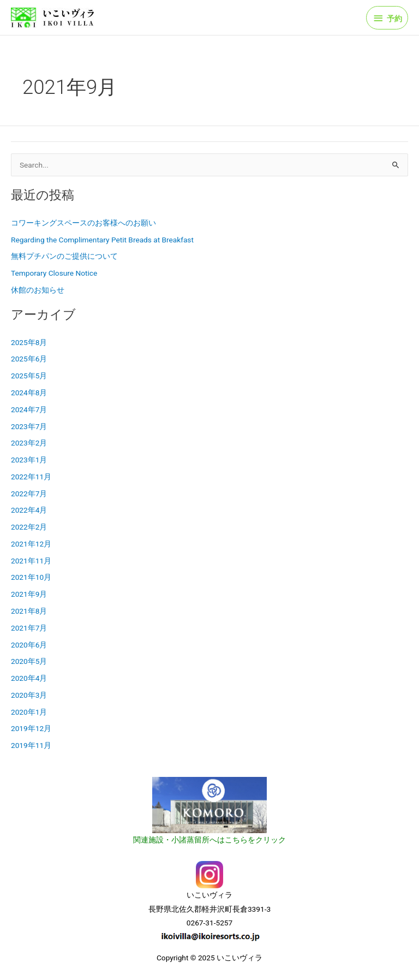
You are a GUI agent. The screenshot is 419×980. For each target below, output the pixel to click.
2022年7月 (29, 494)
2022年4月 (29, 510)
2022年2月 (29, 527)
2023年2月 (29, 443)
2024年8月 (29, 393)
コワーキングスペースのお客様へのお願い (83, 223)
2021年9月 (29, 594)
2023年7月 (29, 426)
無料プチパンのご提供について (64, 256)
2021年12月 (31, 544)
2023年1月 (29, 460)
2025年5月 (29, 376)
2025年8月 (29, 342)
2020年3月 (29, 695)
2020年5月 (29, 661)
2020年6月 (29, 645)
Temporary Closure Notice (54, 273)
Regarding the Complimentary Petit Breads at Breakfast (102, 240)
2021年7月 (29, 628)
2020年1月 (29, 712)
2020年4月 (29, 678)
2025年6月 (29, 359)
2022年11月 (31, 477)
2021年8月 (29, 611)
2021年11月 (31, 561)
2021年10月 (31, 577)
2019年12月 (31, 728)
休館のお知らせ (38, 290)
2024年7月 (29, 409)
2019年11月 (31, 745)
